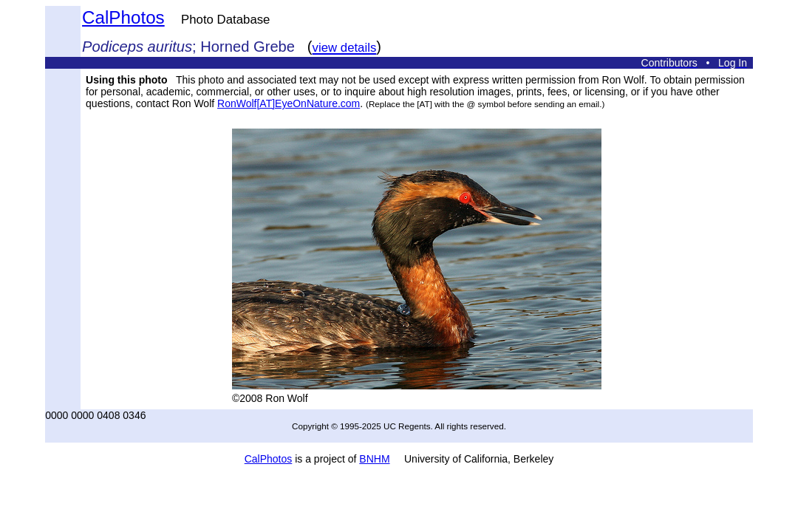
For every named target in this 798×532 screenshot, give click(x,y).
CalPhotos (123, 17)
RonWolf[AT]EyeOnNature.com (289, 103)
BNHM (374, 459)
